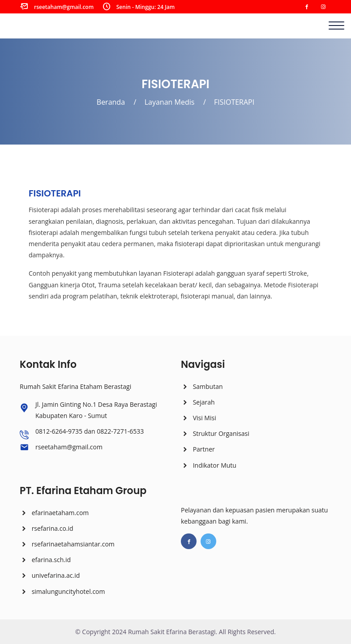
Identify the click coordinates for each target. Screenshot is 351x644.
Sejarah (198, 402)
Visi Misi (199, 418)
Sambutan (202, 386)
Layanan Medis (170, 102)
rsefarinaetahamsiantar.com (67, 544)
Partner (198, 449)
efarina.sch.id (45, 560)
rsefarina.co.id (47, 528)
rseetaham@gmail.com (64, 7)
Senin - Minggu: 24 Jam (146, 7)
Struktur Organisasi (215, 433)
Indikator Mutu (209, 465)
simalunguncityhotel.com (62, 591)
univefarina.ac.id (50, 575)
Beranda (111, 102)
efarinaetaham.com (54, 513)
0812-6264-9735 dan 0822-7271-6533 (90, 431)
